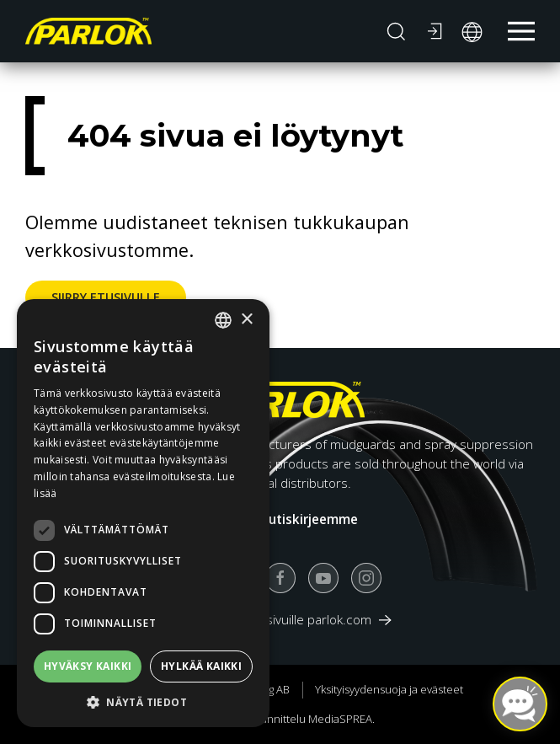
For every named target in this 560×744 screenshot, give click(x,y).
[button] (396, 31)
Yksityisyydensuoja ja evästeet (389, 689)
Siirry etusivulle (106, 297)
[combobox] (223, 320)
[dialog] (143, 513)
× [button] (246, 320)
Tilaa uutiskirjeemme (293, 519)
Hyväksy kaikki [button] (88, 666)
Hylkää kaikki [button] (201, 666)
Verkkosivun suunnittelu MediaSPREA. (280, 719)
